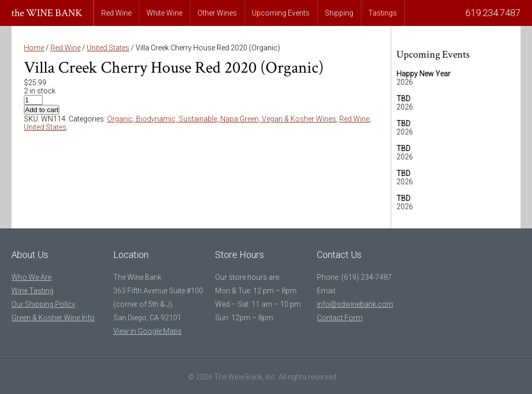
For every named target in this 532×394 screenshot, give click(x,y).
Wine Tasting (32, 291)
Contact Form (340, 318)
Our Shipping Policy (43, 304)
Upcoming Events (281, 13)
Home (34, 48)
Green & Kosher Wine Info (53, 318)
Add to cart (42, 110)
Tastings (383, 13)
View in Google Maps (148, 331)
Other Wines (217, 13)
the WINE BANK (47, 13)
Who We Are (31, 277)
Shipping (339, 13)
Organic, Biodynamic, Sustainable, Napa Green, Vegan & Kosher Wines (222, 119)
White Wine (164, 13)
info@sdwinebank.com (355, 304)
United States (108, 48)
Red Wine (116, 13)
